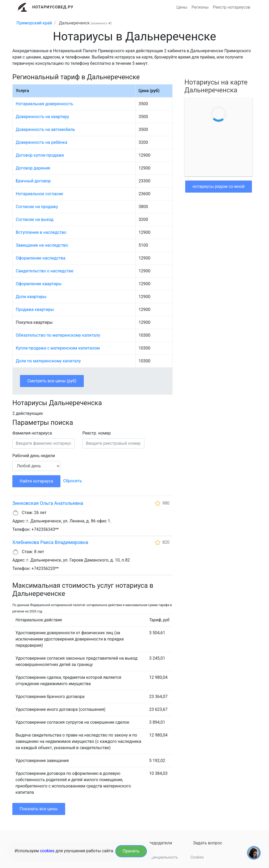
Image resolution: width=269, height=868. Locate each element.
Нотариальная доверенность (44, 104)
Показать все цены (39, 809)
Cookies (197, 857)
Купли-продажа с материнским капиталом (58, 348)
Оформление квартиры (39, 284)
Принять (131, 851)
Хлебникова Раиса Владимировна (50, 542)
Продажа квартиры (35, 309)
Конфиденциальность (159, 857)
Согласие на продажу (37, 207)
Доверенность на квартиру (42, 117)
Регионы (200, 7)
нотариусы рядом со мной (219, 186)
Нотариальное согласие (39, 194)
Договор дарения (33, 168)
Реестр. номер (97, 433)
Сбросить (72, 481)
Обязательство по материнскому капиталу (58, 335)
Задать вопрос (208, 843)
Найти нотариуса (36, 481)
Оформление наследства (41, 258)
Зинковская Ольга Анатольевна (48, 503)
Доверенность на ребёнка (42, 142)
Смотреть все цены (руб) (52, 381)
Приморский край (34, 23)
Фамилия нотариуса (32, 433)
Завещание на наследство (42, 245)
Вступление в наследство (41, 232)
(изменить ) (101, 23)
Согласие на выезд (35, 219)
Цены (182, 7)
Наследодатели (157, 843)
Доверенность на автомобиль (45, 129)
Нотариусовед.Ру (53, 7)
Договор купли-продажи (40, 155)
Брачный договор (33, 181)
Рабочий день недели (34, 456)
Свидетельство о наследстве (45, 271)
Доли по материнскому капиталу (48, 361)
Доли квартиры (31, 297)
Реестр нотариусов (232, 7)
